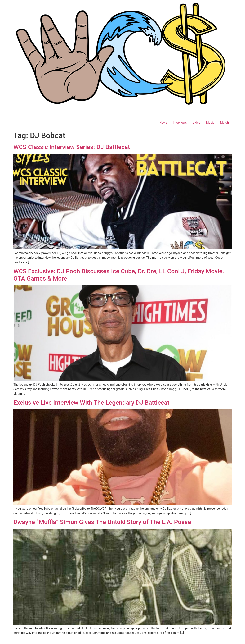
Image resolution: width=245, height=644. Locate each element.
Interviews (180, 123)
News (163, 123)
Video (196, 123)
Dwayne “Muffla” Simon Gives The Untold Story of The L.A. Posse (102, 522)
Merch (224, 123)
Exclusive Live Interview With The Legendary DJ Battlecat (91, 403)
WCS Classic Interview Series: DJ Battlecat (72, 147)
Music (210, 123)
